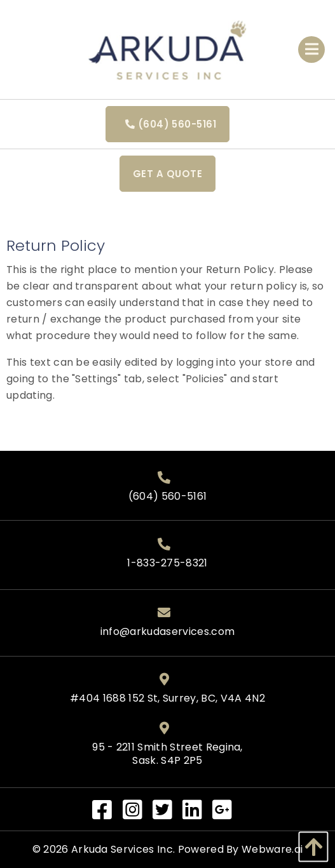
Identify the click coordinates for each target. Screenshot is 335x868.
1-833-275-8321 (167, 564)
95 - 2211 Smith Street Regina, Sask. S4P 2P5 (167, 754)
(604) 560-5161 (167, 124)
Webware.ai (272, 849)
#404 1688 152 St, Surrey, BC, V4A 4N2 (167, 699)
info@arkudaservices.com (167, 632)
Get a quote (167, 174)
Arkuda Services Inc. (123, 849)
